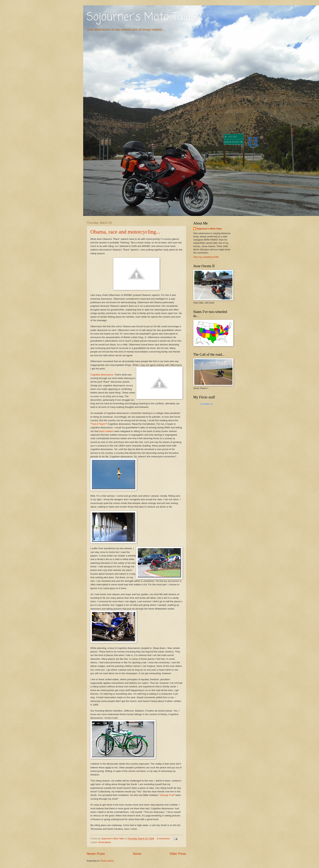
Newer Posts (96, 854)
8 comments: (164, 839)
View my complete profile (206, 257)
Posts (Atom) (107, 861)
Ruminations (105, 842)
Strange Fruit (167, 795)
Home (137, 854)
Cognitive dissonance (102, 375)
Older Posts (178, 854)
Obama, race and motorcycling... (125, 232)
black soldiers (106, 431)
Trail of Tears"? (99, 424)
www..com (207, 404)
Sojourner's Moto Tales (142, 17)
